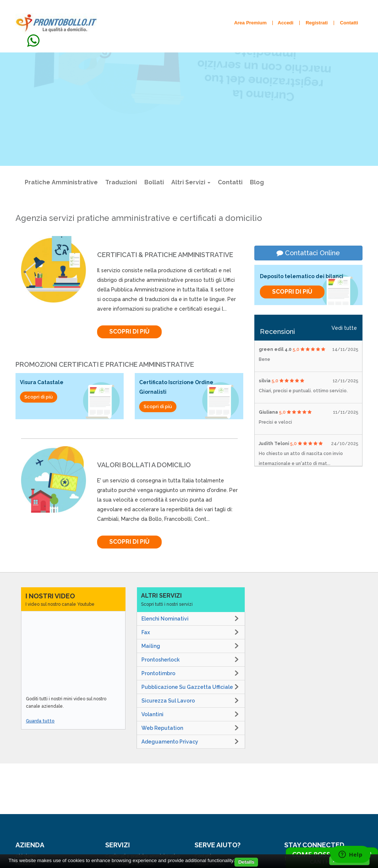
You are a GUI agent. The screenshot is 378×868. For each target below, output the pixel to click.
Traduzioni (121, 182)
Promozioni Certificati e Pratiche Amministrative (105, 364)
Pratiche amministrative (61, 182)
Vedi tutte (344, 328)
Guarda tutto (40, 721)
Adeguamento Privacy (170, 742)
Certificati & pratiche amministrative (165, 255)
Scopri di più (115, 148)
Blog (257, 182)
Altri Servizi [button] (191, 182)
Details (246, 862)
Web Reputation (162, 728)
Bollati (154, 182)
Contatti (230, 182)
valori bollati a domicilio (144, 465)
